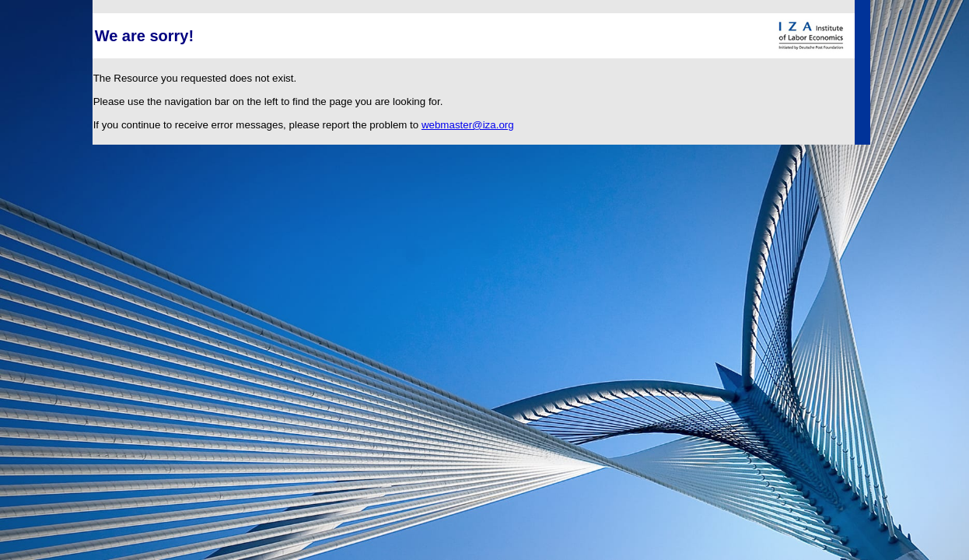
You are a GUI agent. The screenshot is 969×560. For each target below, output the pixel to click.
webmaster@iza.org (468, 125)
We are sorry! (144, 36)
